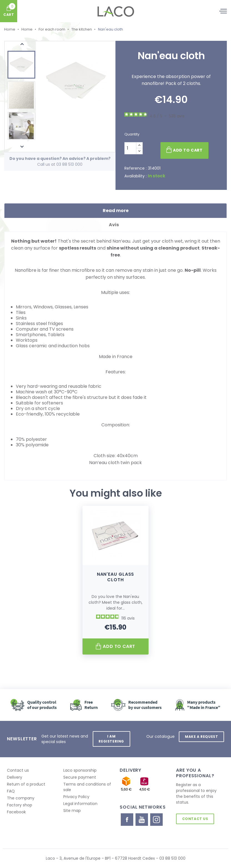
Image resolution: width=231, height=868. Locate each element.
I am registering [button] (111, 739)
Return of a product (26, 784)
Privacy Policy (76, 797)
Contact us (18, 770)
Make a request (201, 736)
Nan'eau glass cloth (116, 577)
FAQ (11, 791)
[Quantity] (130, 148)
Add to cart (184, 150)
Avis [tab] (116, 225)
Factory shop (20, 805)
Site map (72, 811)
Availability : (135, 176)
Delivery (15, 777)
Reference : (135, 168)
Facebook (16, 812)
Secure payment (80, 777)
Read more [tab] (116, 211)
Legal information (80, 804)
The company (21, 798)
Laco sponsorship (80, 770)
